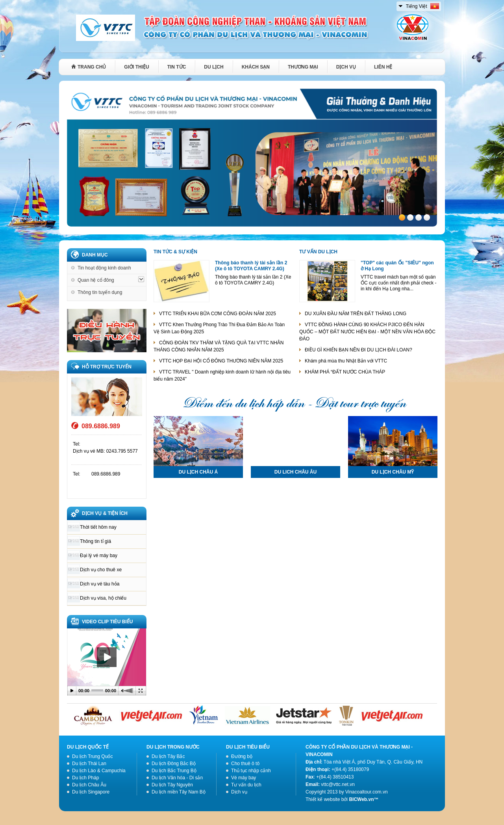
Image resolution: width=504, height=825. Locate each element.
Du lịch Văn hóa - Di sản (177, 778)
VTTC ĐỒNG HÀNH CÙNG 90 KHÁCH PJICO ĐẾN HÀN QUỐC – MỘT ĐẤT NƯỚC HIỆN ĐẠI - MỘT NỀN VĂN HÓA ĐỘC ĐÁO (367, 332)
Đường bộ (242, 756)
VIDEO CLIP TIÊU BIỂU (107, 622)
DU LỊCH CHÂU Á (198, 472)
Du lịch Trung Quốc (92, 756)
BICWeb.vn (361, 799)
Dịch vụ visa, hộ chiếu (103, 598)
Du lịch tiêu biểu (248, 747)
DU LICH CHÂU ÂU (296, 472)
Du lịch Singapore (91, 792)
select (401, 5)
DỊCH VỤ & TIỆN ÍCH (105, 513)
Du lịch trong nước (173, 747)
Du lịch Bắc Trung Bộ (174, 771)
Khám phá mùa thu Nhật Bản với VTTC (346, 361)
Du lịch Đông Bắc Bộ (174, 764)
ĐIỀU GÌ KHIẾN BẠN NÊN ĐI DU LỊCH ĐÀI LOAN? (359, 350)
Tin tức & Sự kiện (175, 252)
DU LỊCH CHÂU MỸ (393, 472)
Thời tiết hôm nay (98, 527)
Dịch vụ (239, 792)
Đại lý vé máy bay (99, 556)
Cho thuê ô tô (245, 764)
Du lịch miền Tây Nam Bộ (179, 792)
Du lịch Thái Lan (89, 764)
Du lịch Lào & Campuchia (99, 771)
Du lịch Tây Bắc (168, 756)
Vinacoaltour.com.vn (367, 792)
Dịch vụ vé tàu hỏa (100, 584)
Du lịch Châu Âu (89, 785)
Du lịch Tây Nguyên (172, 785)
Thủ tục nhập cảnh (251, 771)
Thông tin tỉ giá (95, 541)
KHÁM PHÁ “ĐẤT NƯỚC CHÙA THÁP (345, 372)
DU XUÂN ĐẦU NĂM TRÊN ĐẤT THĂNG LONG (356, 314)
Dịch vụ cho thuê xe (101, 570)
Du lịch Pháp (85, 778)
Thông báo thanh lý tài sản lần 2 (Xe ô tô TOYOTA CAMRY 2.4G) (251, 266)
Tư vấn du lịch (318, 252)
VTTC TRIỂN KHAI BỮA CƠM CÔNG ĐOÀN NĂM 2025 (218, 314)
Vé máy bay (244, 778)
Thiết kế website (323, 799)
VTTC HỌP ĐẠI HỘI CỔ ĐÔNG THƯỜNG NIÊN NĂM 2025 (221, 361)
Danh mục (95, 255)
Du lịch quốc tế (88, 747)
